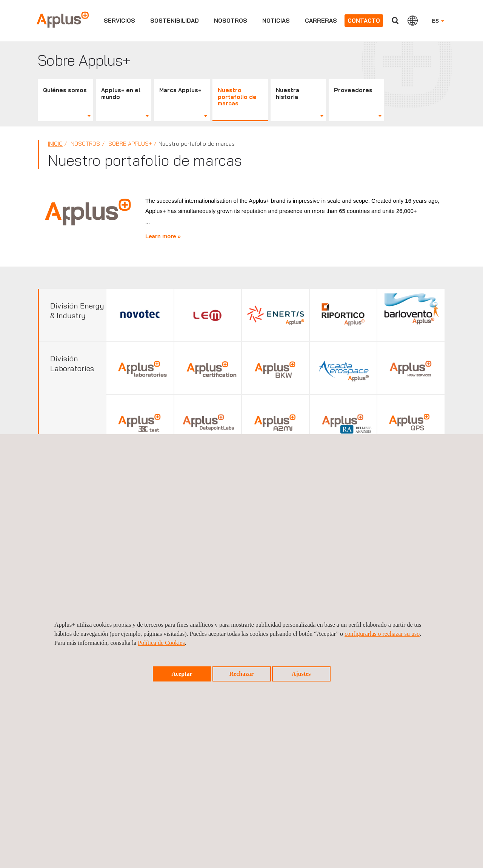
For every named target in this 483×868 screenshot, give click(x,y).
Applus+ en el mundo (121, 93)
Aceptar (182, 674)
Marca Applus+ (180, 90)
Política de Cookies (161, 643)
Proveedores (353, 90)
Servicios (119, 21)
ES (438, 21)
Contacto (364, 21)
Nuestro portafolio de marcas (237, 97)
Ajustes (301, 674)
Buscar (395, 21)
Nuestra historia (288, 93)
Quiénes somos (65, 90)
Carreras (321, 21)
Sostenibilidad (175, 21)
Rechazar (242, 674)
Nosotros (231, 21)
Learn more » (163, 234)
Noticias (276, 21)
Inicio (55, 144)
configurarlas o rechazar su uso (382, 634)
